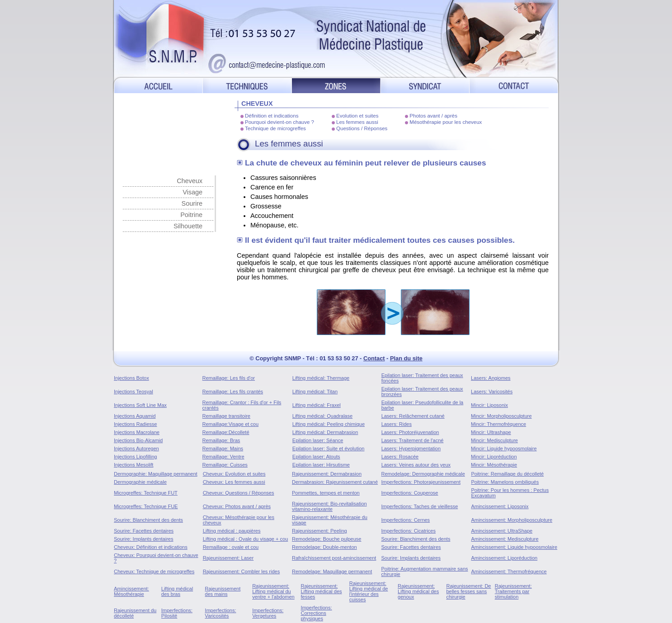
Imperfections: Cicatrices (409, 531)
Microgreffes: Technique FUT (146, 493)
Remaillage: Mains (223, 448)
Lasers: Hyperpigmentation (411, 448)
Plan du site (406, 358)
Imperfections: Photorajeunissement (421, 482)
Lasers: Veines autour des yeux (416, 465)
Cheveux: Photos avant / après (237, 506)
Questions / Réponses (362, 128)
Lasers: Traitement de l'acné (413, 440)
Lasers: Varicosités (492, 392)
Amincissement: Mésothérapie (132, 591)
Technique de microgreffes (275, 128)
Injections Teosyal (134, 392)
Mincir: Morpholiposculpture (501, 416)
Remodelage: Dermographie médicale (423, 474)
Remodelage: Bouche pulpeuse (327, 539)
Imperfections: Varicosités (220, 613)
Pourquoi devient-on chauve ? (280, 122)
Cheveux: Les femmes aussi (234, 482)
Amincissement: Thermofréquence (509, 571)
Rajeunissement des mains (223, 591)
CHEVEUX (257, 104)
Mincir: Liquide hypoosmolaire (504, 448)
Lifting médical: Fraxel (317, 405)
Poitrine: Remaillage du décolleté (507, 474)
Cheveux (190, 181)
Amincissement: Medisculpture (505, 539)
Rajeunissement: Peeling (320, 531)
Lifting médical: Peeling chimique (329, 424)
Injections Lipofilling (135, 457)
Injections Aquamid (135, 416)
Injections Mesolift (134, 465)
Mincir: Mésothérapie (494, 465)
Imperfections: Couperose (410, 493)
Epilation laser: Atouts (316, 457)
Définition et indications (272, 116)
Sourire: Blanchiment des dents (148, 520)
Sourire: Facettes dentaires (144, 531)
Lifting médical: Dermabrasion (325, 432)
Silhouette (188, 226)
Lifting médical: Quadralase (322, 416)
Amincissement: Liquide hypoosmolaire (514, 547)
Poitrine (191, 215)
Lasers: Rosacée (400, 457)
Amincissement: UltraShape (502, 531)
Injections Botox (132, 378)
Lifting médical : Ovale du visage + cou (246, 539)
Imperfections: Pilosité (177, 613)
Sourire (192, 203)
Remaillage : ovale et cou (231, 547)
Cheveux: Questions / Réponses (239, 493)
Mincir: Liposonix (489, 405)
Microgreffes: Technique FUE (146, 506)
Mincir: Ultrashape (491, 432)
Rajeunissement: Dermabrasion (327, 474)
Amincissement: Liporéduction (504, 558)
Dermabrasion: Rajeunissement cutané (335, 482)
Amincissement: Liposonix (500, 506)
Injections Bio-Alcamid (138, 440)
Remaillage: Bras (221, 440)
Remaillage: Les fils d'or (229, 378)
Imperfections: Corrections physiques (316, 613)
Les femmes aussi (357, 122)
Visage (193, 192)
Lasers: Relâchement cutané (413, 416)
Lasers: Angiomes (491, 378)
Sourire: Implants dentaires (143, 539)
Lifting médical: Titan (315, 392)
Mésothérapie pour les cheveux (446, 122)
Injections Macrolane (137, 432)
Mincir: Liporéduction (494, 457)
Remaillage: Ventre (223, 457)
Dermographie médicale (140, 482)
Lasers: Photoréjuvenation (410, 432)
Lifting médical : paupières (232, 531)
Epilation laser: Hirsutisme (321, 465)
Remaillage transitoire (226, 416)
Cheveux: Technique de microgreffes (154, 571)
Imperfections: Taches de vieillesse (420, 506)
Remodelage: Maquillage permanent (332, 571)
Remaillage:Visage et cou (231, 424)
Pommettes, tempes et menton (326, 493)
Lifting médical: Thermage (321, 378)
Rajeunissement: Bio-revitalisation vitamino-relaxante (329, 506)
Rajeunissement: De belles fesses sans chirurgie (468, 591)
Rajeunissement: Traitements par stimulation (513, 591)
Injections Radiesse (135, 424)
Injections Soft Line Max (140, 405)
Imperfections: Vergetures (268, 613)
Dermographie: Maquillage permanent (156, 474)
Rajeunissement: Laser (228, 558)
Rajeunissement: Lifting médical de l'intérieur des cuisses (369, 591)
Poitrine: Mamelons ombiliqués (505, 482)
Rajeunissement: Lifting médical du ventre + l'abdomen (273, 591)
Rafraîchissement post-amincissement (334, 558)
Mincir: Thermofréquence (498, 424)
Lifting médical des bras (177, 591)
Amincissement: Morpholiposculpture (512, 520)
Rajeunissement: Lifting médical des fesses (321, 591)
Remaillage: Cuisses (225, 465)
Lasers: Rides (397, 424)
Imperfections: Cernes (406, 520)
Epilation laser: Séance (318, 440)
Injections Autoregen (136, 448)
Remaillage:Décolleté (226, 432)
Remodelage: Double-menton (324, 547)
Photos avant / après (433, 116)
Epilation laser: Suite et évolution (329, 448)
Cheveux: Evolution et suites (234, 474)
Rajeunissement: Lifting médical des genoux (418, 591)
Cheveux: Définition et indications (151, 547)
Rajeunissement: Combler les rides (242, 571)
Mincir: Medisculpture (494, 440)
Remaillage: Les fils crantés (233, 392)
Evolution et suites (357, 116)
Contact (374, 358)
